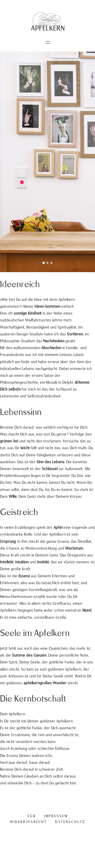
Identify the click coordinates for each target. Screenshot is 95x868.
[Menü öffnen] (48, 42)
